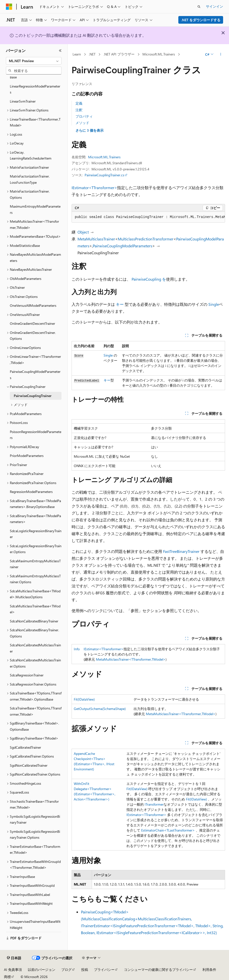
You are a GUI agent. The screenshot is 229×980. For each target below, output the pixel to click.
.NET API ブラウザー (119, 54)
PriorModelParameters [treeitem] (27, 456)
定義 (79, 103)
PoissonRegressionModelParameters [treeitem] (36, 435)
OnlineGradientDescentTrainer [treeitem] (32, 323)
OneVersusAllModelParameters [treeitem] (33, 305)
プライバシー (104, 970)
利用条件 (209, 970)
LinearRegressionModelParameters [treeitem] (35, 89)
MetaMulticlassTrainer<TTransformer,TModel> (131, 659)
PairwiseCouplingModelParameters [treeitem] (35, 375)
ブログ (66, 970)
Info (77, 649)
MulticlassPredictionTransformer (146, 239)
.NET (92, 54)
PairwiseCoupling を (149, 279)
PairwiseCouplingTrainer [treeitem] (33, 396)
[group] (148, 217)
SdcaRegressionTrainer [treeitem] (27, 675)
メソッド (82, 123)
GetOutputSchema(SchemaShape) (100, 709)
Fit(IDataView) (84, 699)
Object (83, 232)
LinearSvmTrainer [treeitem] (23, 101)
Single (214, 304)
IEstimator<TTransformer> (94, 188)
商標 (7, 977)
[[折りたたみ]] (60, 51)
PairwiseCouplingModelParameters (122, 246)
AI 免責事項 (13, 970)
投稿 (85, 970)
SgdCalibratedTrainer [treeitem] (25, 747)
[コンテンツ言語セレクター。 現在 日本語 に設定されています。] (14, 958)
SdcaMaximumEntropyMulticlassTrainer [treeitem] (35, 564)
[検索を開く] (199, 7)
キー (120, 304)
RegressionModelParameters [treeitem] (31, 492)
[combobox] (34, 61)
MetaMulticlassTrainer (96, 239)
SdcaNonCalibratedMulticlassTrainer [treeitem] (35, 648)
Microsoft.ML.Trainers (159, 54)
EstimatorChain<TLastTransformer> (168, 830)
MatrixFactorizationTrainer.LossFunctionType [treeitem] (30, 179)
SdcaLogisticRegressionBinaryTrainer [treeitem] (36, 534)
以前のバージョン (42, 970)
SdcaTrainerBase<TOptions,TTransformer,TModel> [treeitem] (36, 711)
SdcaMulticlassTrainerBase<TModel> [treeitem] (35, 609)
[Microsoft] (9, 7)
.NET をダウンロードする (201, 20)
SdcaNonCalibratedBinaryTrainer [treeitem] (34, 621)
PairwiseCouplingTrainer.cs (104, 175)
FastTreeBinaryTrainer (181, 551)
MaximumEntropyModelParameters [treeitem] (35, 209)
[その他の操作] (221, 54)
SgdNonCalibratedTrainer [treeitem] (29, 765)
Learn (77, 54)
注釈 (79, 110)
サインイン (214, 6)
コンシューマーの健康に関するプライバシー (158, 970)
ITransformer (154, 804)
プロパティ (84, 116)
